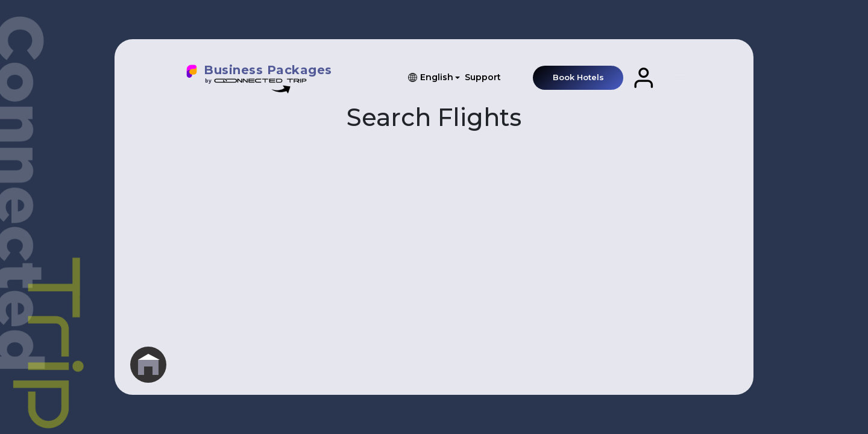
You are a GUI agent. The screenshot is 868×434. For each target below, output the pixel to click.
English (437, 77)
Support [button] (483, 77)
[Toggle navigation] (681, 78)
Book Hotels (578, 77)
